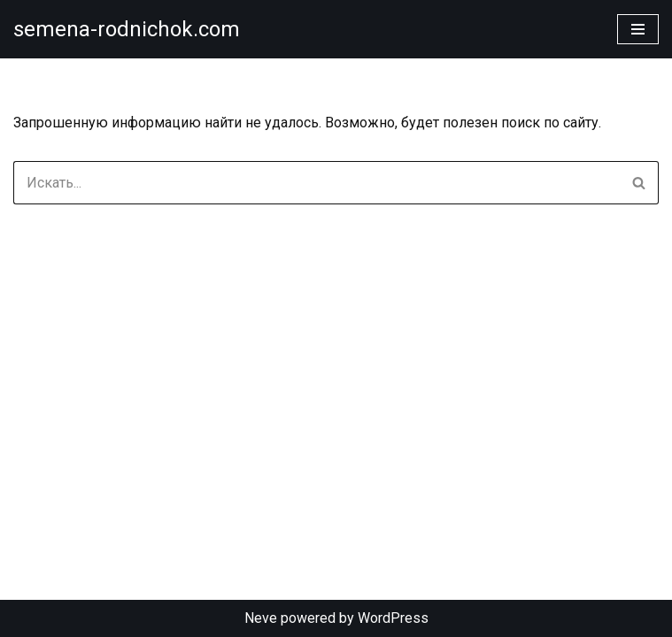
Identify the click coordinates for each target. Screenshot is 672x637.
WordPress (393, 618)
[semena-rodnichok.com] (127, 29)
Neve (261, 618)
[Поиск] (316, 183)
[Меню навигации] (638, 29)
